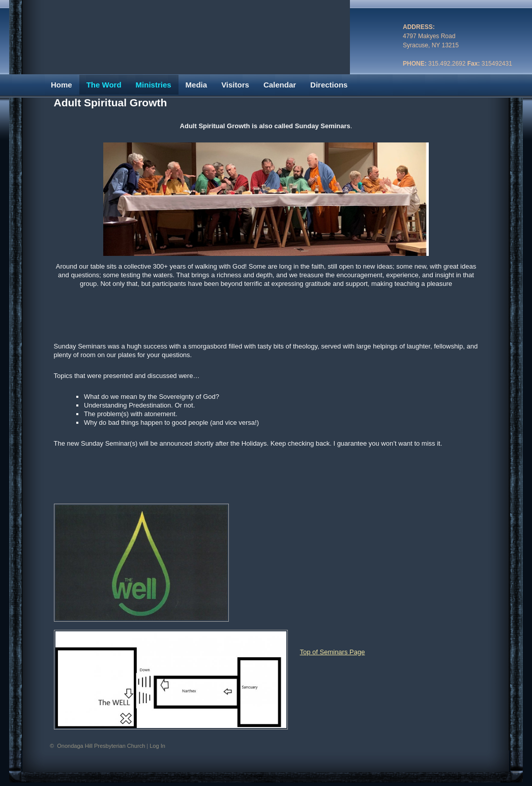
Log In (157, 746)
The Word (104, 85)
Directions (329, 85)
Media (197, 85)
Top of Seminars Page (333, 652)
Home (62, 85)
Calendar (280, 85)
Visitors (235, 85)
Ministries (154, 85)
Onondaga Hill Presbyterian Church (102, 746)
